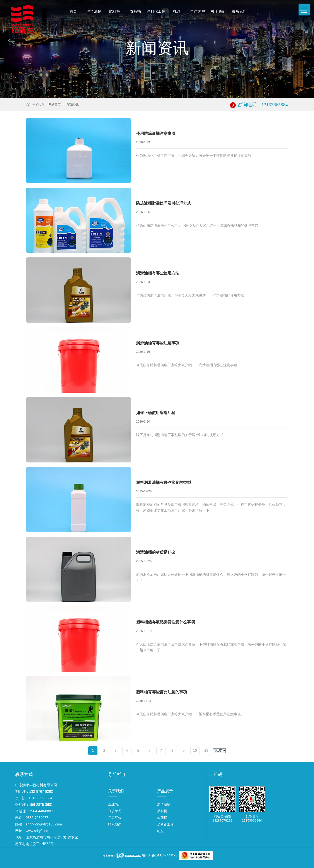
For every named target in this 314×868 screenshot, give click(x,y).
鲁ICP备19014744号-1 (160, 855)
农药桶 (135, 11)
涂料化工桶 (156, 11)
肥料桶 (115, 11)
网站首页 (55, 105)
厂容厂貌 (115, 818)
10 (195, 751)
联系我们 (239, 11)
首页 (73, 11)
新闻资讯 (73, 105)
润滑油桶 (94, 11)
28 (206, 751)
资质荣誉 (115, 811)
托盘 (177, 11)
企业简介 (115, 804)
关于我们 (218, 11)
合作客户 (198, 11)
